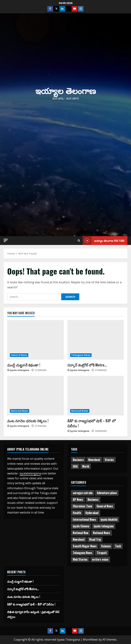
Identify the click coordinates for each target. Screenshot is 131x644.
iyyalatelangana (30, 473)
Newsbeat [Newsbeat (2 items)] (79, 539)
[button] (6, 240)
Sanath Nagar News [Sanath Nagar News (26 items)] (85, 546)
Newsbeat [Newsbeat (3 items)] (94, 460)
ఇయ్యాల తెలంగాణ (66, 90)
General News (19, 355)
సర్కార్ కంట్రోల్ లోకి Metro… (87, 365)
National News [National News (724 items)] (102, 533)
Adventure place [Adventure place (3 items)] (107, 493)
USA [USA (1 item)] (75, 466)
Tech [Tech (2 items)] (118, 546)
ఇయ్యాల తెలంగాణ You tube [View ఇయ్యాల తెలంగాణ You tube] (104, 241)
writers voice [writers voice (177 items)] (100, 559)
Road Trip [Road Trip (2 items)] (95, 539)
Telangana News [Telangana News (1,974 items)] (83, 553)
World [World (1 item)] (86, 466)
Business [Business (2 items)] (78, 460)
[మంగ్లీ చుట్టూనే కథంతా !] (35, 340)
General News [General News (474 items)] (105, 506)
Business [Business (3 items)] (93, 499)
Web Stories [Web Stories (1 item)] (80, 559)
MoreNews (90, 640)
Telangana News (81, 355)
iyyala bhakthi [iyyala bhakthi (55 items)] (109, 519)
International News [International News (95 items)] (84, 519)
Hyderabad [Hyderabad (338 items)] (92, 513)
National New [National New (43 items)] (81, 533)
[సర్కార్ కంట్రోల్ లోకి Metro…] (96, 340)
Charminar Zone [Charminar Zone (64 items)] (82, 506)
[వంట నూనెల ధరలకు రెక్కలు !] (35, 396)
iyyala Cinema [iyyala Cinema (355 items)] (81, 526)
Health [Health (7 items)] (77, 513)
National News (20, 411)
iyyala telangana (20, 370)
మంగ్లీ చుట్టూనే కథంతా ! (24, 365)
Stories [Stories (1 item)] (109, 460)
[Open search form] (79, 241)
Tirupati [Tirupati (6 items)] (102, 553)
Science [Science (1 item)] (106, 546)
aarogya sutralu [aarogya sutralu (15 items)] (83, 493)
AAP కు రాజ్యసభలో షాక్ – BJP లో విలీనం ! (92, 423)
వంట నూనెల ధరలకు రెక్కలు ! (28, 421)
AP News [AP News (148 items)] (78, 499)
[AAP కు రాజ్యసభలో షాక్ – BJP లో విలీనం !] (96, 396)
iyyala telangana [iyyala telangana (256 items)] (104, 526)
